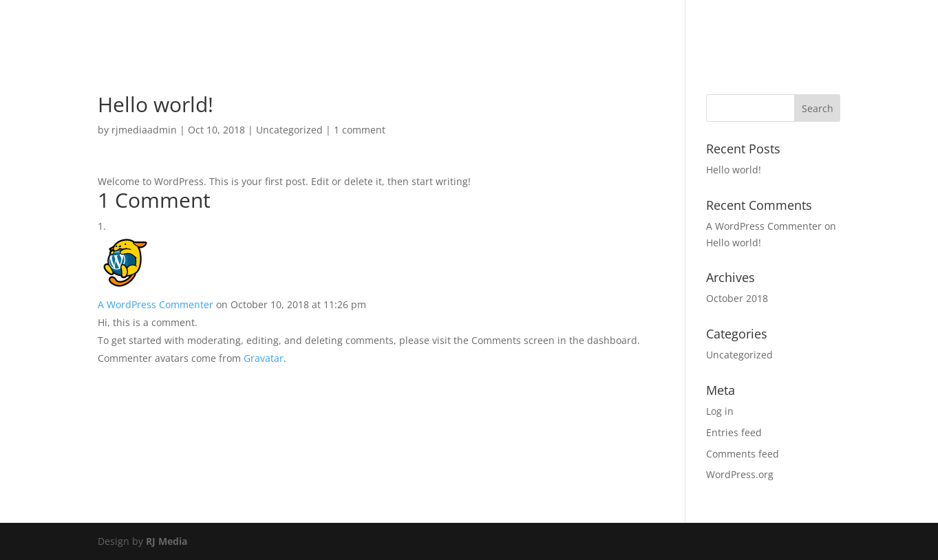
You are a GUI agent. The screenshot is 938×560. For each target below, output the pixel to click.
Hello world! (734, 170)
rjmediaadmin (144, 130)
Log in (720, 411)
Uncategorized (289, 130)
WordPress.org (740, 474)
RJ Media (167, 541)
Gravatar (264, 358)
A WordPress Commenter (156, 304)
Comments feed (743, 454)
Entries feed (734, 432)
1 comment (360, 130)
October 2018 (737, 298)
